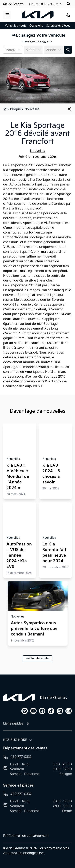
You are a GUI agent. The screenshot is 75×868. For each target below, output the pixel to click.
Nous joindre (15, 740)
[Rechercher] (69, 4)
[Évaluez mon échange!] (68, 50)
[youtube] (33, 711)
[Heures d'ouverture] (46, 4)
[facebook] (42, 711)
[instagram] (69, 711)
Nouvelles (32, 109)
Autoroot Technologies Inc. (24, 853)
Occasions (36, 26)
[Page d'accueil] (19, 698)
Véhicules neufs (16, 26)
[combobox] (6, 50)
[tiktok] (51, 711)
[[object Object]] (69, 109)
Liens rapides (13, 723)
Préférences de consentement (26, 836)
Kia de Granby (13, 4)
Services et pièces (58, 26)
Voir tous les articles (37, 658)
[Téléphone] (68, 15)
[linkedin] (60, 711)
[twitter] (25, 711)
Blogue (15, 109)
